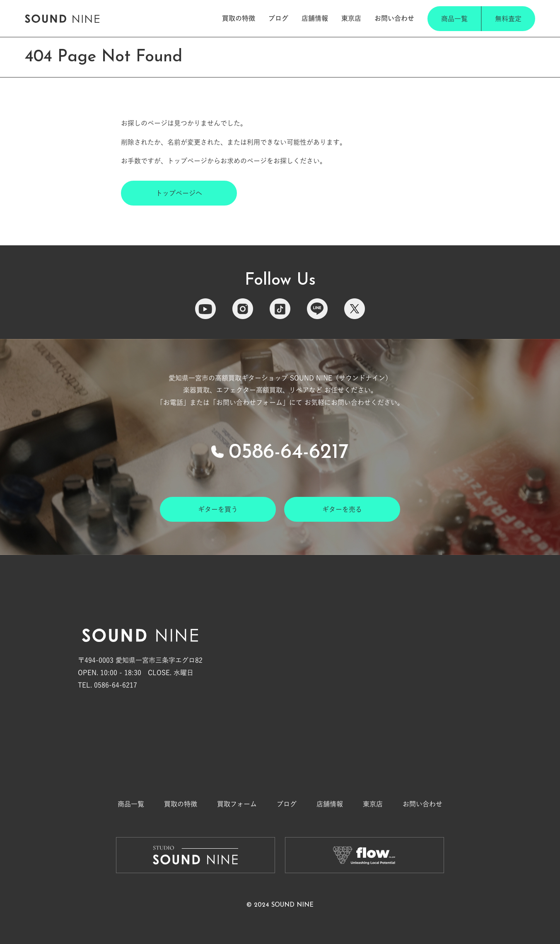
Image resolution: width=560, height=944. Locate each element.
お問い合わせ (394, 18)
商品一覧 (454, 19)
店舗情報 (315, 18)
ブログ (278, 18)
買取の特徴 (239, 18)
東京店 (351, 18)
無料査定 (508, 19)
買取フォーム (237, 804)
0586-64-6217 (289, 453)
